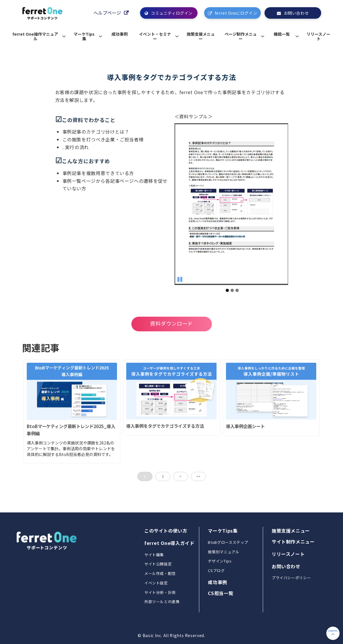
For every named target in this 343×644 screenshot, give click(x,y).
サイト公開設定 (158, 564)
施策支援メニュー (201, 36)
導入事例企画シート (245, 426)
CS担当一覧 (221, 593)
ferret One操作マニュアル (35, 36)
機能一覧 (282, 34)
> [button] (180, 476)
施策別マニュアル (224, 552)
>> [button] (198, 476)
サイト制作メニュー (293, 542)
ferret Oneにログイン (236, 13)
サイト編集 (154, 555)
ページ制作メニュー (241, 36)
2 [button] (163, 476)
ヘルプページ (107, 13)
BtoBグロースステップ (228, 542)
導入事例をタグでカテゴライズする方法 (165, 426)
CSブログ (216, 570)
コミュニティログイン (172, 13)
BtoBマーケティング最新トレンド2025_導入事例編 (71, 430)
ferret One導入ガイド (169, 543)
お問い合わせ (296, 13)
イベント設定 (156, 583)
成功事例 (120, 34)
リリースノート (318, 36)
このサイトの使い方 (166, 531)
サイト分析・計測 (160, 592)
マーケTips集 (84, 36)
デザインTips (220, 561)
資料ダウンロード (171, 323)
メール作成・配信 (160, 573)
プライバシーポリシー (291, 578)
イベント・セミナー (155, 36)
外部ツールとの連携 (162, 602)
